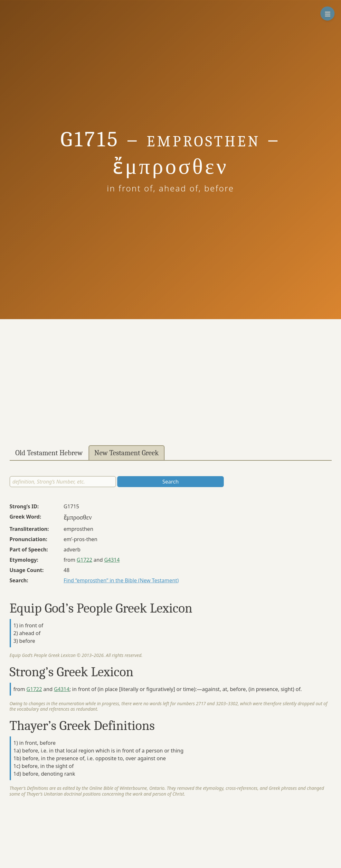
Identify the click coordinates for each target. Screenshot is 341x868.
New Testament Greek (127, 453)
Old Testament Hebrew (49, 453)
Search (170, 482)
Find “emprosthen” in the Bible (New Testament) (121, 580)
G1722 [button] (84, 560)
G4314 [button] (112, 560)
